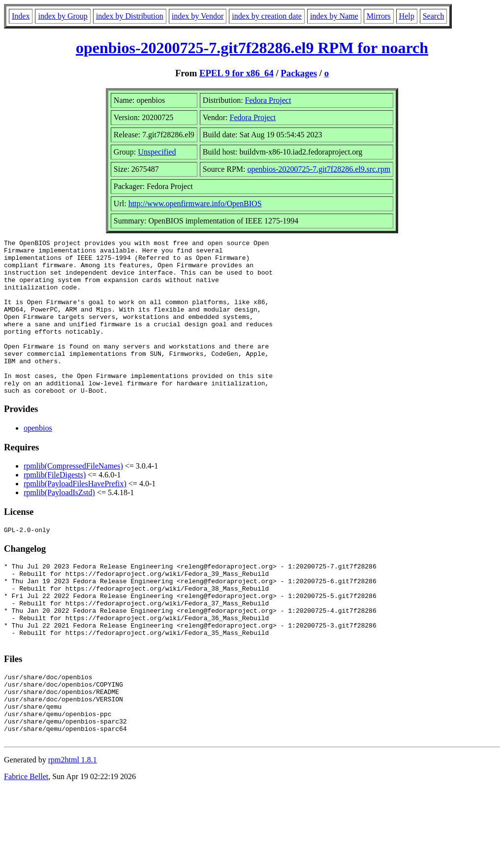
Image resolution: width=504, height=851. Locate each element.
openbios (38, 459)
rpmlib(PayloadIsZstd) (59, 523)
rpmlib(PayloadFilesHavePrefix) (75, 515)
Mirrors (379, 16)
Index (21, 16)
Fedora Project (268, 100)
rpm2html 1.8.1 (73, 822)
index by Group (63, 16)
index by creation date (267, 16)
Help (407, 16)
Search (434, 16)
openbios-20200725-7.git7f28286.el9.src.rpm (319, 169)
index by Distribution (130, 16)
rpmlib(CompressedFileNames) (73, 497)
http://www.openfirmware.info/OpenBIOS (195, 204)
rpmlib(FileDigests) (55, 506)
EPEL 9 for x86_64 (236, 73)
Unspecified (157, 152)
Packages (299, 73)
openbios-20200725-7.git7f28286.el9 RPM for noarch (252, 48)
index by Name (334, 16)
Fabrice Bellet (26, 838)
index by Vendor (198, 16)
